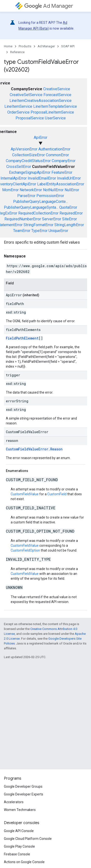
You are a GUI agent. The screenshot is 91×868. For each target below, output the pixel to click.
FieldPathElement (22, 338)
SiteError (70, 219)
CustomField (57, 494)
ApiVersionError (24, 149)
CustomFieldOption (25, 550)
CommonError (57, 155)
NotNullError (53, 190)
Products (25, 46)
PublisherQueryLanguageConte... (41, 202)
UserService (55, 118)
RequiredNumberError (23, 219)
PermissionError (50, 196)
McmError (10, 190)
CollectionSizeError (29, 155)
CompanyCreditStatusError (28, 161)
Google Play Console (19, 846)
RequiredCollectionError (38, 213)
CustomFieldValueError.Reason (34, 449)
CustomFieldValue (25, 494)
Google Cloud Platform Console (28, 839)
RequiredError (71, 213)
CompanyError (64, 161)
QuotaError (68, 207)
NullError (72, 190)
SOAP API (68, 46)
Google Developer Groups (23, 786)
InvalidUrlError (69, 178)
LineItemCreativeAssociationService (41, 101)
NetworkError (31, 190)
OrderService (18, 112)
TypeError (39, 231)
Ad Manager (49, 6)
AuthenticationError (54, 149)
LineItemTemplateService (55, 106)
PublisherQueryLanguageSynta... (31, 207)
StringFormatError (38, 225)
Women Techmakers (20, 810)
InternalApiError (14, 178)
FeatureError (62, 172)
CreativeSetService (26, 95)
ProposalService (30, 118)
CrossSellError (19, 167)
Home (8, 46)
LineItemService (18, 106)
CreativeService (57, 89)
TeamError (22, 231)
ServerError (52, 219)
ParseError (26, 196)
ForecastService (57, 95)
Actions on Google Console (24, 862)
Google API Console (19, 831)
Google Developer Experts (24, 794)
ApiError (41, 137)
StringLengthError (69, 225)
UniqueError (58, 231)
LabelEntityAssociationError (61, 184)
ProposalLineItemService (52, 112)
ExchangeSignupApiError (30, 172)
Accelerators (14, 802)
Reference (17, 52)
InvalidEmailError (42, 178)
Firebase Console (17, 854)
